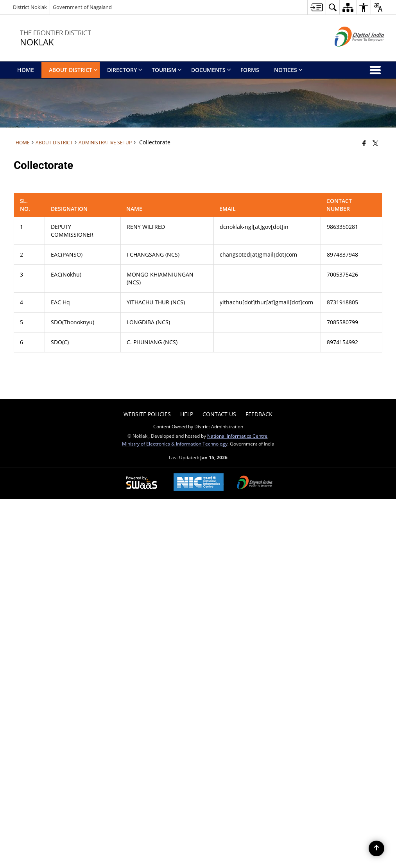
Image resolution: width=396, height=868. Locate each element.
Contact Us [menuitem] (219, 414)
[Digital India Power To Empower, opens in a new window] (255, 483)
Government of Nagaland (82, 7)
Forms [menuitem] (250, 70)
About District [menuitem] (73, 70)
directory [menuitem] (125, 70)
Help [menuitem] (187, 414)
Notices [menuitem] (288, 70)
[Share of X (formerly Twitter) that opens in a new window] (375, 143)
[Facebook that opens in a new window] (364, 143)
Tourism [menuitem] (167, 70)
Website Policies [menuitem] (147, 414)
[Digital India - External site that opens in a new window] (350, 53)
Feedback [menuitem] (259, 414)
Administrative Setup (105, 142)
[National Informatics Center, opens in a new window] (199, 483)
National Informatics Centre (237, 436)
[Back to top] (376, 848)
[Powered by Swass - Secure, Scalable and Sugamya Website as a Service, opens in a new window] (142, 483)
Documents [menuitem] (211, 70)
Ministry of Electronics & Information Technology (175, 444)
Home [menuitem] (26, 70)
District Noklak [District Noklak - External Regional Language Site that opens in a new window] (30, 7)
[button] (332, 7)
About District (54, 142)
